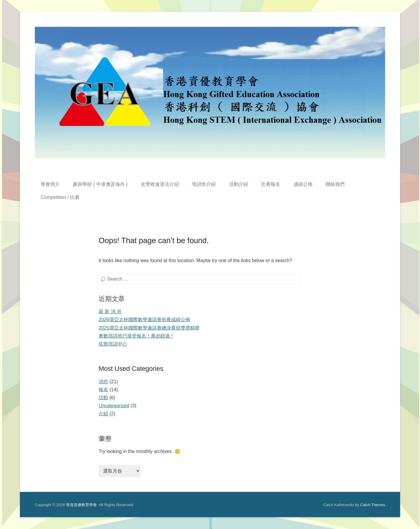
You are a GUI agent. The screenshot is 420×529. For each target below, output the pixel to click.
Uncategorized (114, 406)
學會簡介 (50, 184)
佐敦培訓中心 (113, 344)
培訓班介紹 (204, 184)
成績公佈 (303, 184)
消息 (103, 382)
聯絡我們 (335, 184)
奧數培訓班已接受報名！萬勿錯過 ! (136, 336)
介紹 (103, 414)
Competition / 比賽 (60, 197)
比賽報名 (271, 184)
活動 (103, 398)
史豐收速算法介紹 (160, 184)
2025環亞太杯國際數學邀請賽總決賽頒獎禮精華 (149, 328)
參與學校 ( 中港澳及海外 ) (100, 184)
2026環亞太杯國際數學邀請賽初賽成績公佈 (144, 320)
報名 (103, 390)
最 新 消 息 (110, 312)
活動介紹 (239, 184)
